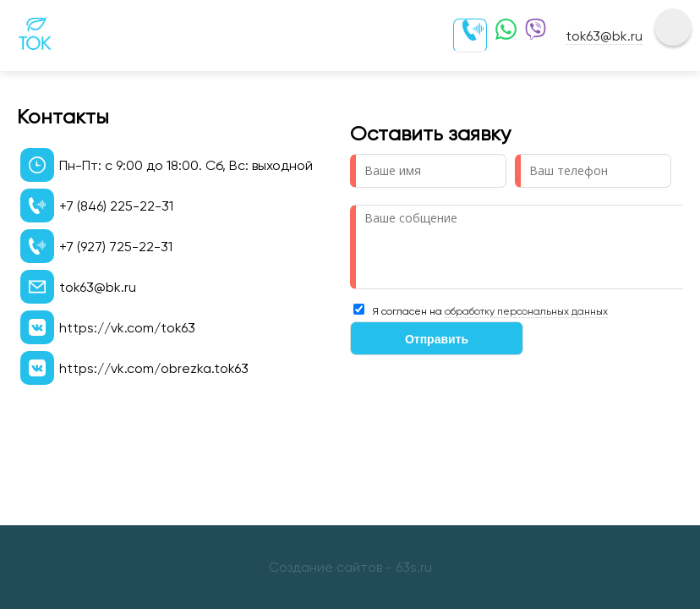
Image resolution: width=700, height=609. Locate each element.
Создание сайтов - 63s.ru (350, 567)
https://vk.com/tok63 (127, 328)
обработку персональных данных (526, 311)
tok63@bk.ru (604, 36)
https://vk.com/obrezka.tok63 (154, 368)
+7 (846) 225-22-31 (116, 206)
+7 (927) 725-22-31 (116, 247)
